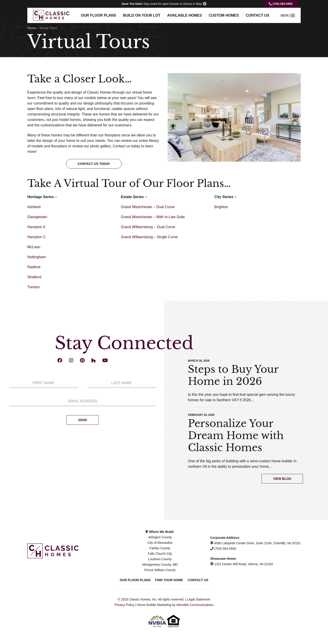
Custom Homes (224, 15)
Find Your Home (169, 580)
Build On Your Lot (142, 15)
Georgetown (37, 217)
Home (32, 28)
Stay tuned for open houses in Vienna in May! (162, 4)
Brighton (221, 207)
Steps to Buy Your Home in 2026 (233, 375)
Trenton (34, 287)
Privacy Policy (124, 605)
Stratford (34, 277)
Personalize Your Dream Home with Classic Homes (236, 436)
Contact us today (94, 164)
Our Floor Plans (99, 15)
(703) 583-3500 (281, 4)
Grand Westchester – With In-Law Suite (153, 217)
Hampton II (36, 227)
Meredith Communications (195, 605)
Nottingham (37, 257)
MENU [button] (288, 15)
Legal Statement (199, 599)
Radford (34, 267)
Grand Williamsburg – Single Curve (149, 237)
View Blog (282, 479)
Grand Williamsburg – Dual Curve (148, 227)
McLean (34, 247)
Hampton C (37, 237)
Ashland (34, 207)
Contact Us (258, 15)
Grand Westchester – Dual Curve (148, 207)
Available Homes (184, 15)
